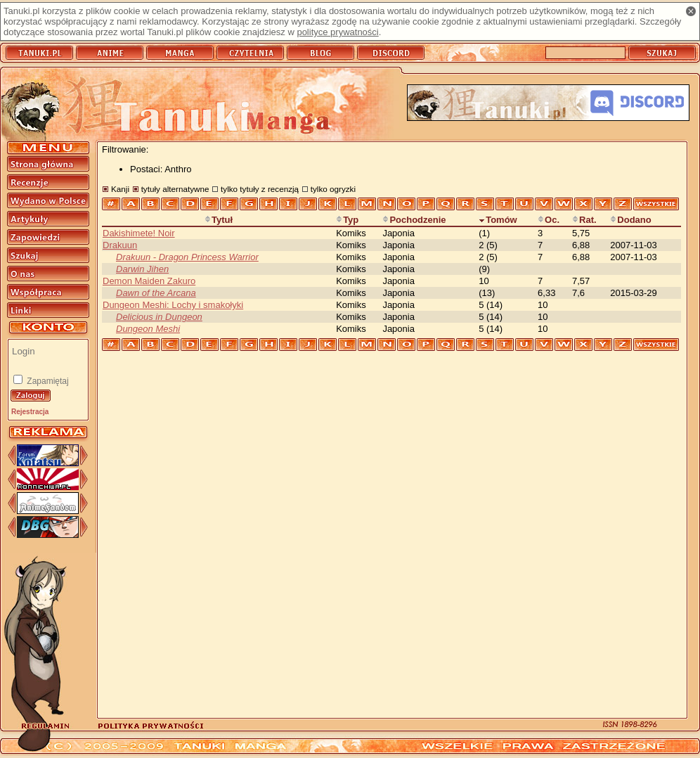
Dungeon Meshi (148, 329)
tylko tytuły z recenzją (260, 189)
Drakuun (120, 245)
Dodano (630, 220)
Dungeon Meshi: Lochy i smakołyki (173, 305)
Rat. (584, 220)
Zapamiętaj (47, 381)
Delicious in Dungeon (159, 317)
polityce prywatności (337, 32)
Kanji (120, 189)
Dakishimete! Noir (139, 233)
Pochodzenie (414, 220)
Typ (347, 220)
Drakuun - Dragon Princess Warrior (187, 257)
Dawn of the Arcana (156, 293)
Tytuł (219, 220)
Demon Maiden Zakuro (149, 281)
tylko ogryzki (333, 189)
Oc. (549, 220)
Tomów (498, 220)
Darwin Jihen (142, 269)
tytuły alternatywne (175, 189)
